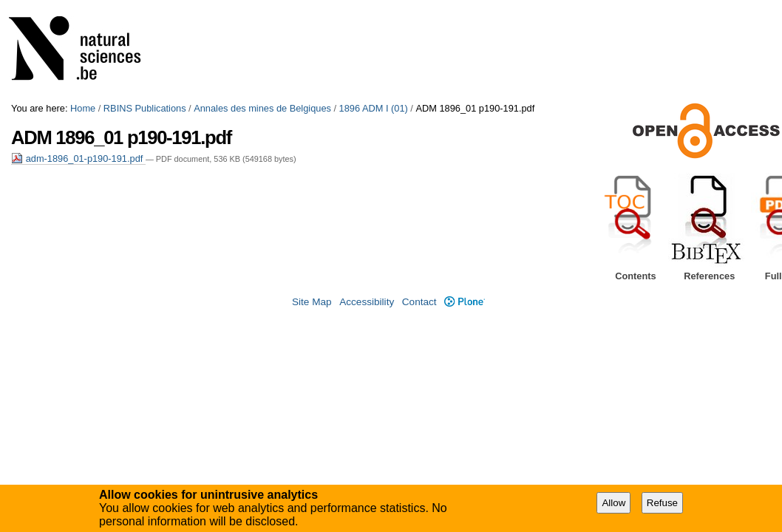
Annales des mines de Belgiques (262, 108)
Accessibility (367, 302)
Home (83, 108)
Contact (419, 302)
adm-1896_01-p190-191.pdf (78, 158)
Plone (465, 302)
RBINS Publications (145, 108)
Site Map (312, 302)
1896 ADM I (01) (374, 108)
